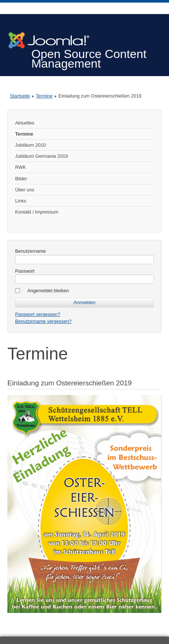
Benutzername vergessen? (43, 321)
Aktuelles (25, 123)
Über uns (25, 190)
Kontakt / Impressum (37, 212)
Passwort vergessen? (38, 314)
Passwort (25, 271)
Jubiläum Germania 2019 (42, 156)
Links (21, 201)
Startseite (20, 96)
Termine (44, 96)
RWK (21, 167)
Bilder (21, 179)
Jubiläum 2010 (30, 145)
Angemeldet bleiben (48, 291)
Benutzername (30, 251)
